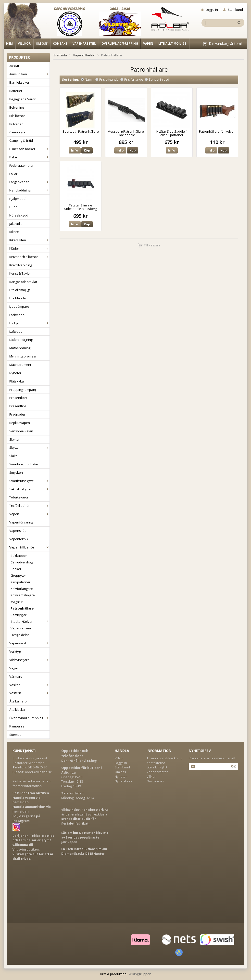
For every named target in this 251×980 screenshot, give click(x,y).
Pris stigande (107, 79)
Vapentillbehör (29, 547)
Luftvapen (17, 331)
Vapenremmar (21, 628)
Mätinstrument (20, 365)
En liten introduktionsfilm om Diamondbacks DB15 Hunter (84, 851)
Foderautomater (21, 165)
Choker (16, 569)
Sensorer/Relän (21, 431)
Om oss (42, 44)
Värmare (16, 676)
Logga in (210, 10)
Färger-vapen (29, 182)
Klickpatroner (20, 582)
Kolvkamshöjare (23, 595)
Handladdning (29, 190)
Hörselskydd (19, 215)
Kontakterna (156, 763)
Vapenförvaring (21, 522)
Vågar (14, 668)
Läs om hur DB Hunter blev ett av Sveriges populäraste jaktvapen (85, 837)
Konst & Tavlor (20, 273)
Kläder (29, 248)
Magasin (17, 602)
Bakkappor (19, 556)
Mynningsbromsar (23, 356)
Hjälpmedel (18, 199)
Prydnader (17, 414)
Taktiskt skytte (29, 489)
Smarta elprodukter (24, 464)
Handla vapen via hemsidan (26, 800)
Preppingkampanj (23, 390)
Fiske (29, 157)
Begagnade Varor (22, 99)
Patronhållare (22, 608)
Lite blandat (18, 298)
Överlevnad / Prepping (29, 718)
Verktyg (15, 651)
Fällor (13, 174)
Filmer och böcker (29, 149)
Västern (29, 693)
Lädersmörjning (21, 340)
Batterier (16, 91)
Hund (13, 207)
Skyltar (14, 439)
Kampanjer (18, 726)
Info (75, 150)
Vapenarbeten (84, 44)
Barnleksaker (19, 82)
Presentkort (18, 398)
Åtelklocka (17, 710)
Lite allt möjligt (172, 44)
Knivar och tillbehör (29, 257)
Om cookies (155, 781)
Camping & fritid (21, 140)
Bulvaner (16, 124)
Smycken (16, 472)
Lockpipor (29, 323)
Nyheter (15, 373)
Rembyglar (19, 615)
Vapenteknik (19, 539)
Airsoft (14, 66)
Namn (87, 79)
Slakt (13, 456)
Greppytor (18, 575)
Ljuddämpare (19, 306)
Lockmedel (17, 315)
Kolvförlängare (22, 589)
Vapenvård (29, 643)
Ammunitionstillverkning (164, 758)
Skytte (29, 447)
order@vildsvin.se (38, 772)
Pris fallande (132, 79)
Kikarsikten (29, 240)
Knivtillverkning (21, 265)
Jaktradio (16, 224)
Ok (233, 766)
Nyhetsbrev (123, 781)
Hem (9, 44)
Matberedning (20, 348)
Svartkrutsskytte (29, 481)
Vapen (148, 44)
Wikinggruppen (140, 974)
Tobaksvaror (19, 497)
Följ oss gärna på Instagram (26, 818)
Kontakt (60, 44)
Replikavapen (20, 423)
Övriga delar (20, 635)
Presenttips (18, 406)
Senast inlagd (157, 79)
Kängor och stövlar (23, 282)
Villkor (24, 44)
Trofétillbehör (29, 506)
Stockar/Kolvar (30, 622)
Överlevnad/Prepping (120, 44)
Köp (87, 150)
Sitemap (15, 735)
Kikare (14, 232)
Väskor (29, 685)
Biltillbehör (17, 116)
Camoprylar (18, 132)
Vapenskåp (18, 531)
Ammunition (29, 74)
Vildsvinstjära (29, 660)
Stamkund (233, 10)
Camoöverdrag (22, 562)
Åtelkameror (19, 701)
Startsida (60, 55)
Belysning (17, 107)
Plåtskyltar (17, 381)
